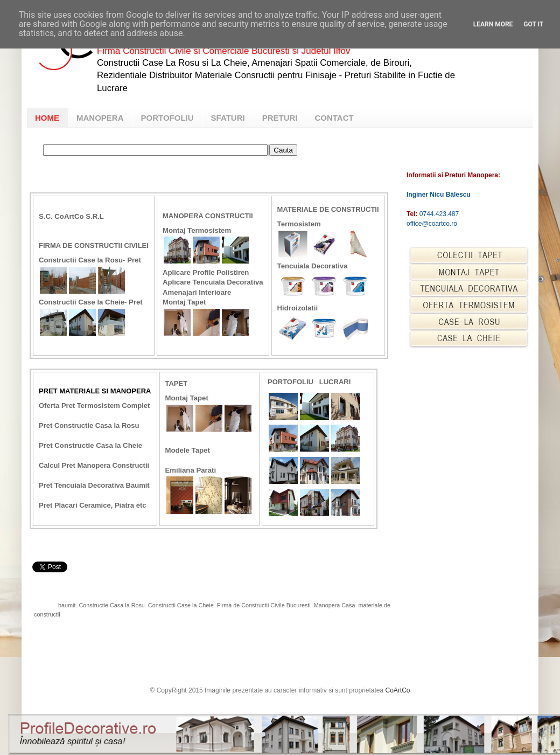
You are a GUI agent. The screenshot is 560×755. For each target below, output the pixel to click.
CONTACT (334, 118)
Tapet (177, 383)
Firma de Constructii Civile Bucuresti (264, 605)
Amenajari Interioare (197, 292)
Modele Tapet (188, 450)
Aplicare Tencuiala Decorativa (213, 282)
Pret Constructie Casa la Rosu (89, 425)
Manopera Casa (335, 605)
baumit (67, 605)
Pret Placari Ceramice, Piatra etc (92, 505)
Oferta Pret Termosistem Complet (94, 406)
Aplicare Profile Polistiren (206, 272)
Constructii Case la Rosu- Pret (90, 260)
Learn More (493, 24)
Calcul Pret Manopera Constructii (94, 465)
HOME (47, 118)
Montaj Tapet (184, 302)
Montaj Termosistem (197, 230)
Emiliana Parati (192, 470)
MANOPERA (100, 118)
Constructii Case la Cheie (181, 605)
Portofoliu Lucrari (309, 382)
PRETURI (280, 118)
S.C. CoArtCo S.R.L (71, 216)
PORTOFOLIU (167, 118)
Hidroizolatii (297, 308)
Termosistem (299, 224)
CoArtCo (398, 690)
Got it (533, 24)
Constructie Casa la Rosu (111, 605)
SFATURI (228, 118)
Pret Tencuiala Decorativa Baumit (94, 485)
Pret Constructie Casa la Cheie (90, 445)
